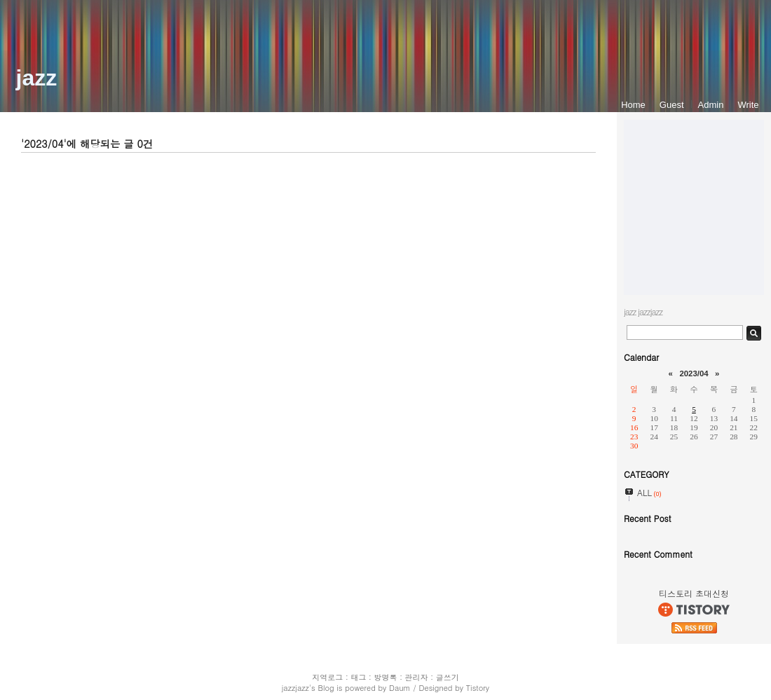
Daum (400, 688)
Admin (711, 105)
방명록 (386, 677)
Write (748, 105)
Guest (672, 105)
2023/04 (694, 373)
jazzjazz (295, 688)
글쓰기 (448, 677)
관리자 (417, 677)
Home (633, 105)
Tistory (478, 688)
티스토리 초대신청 (694, 593)
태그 (358, 677)
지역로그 (327, 677)
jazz (37, 78)
